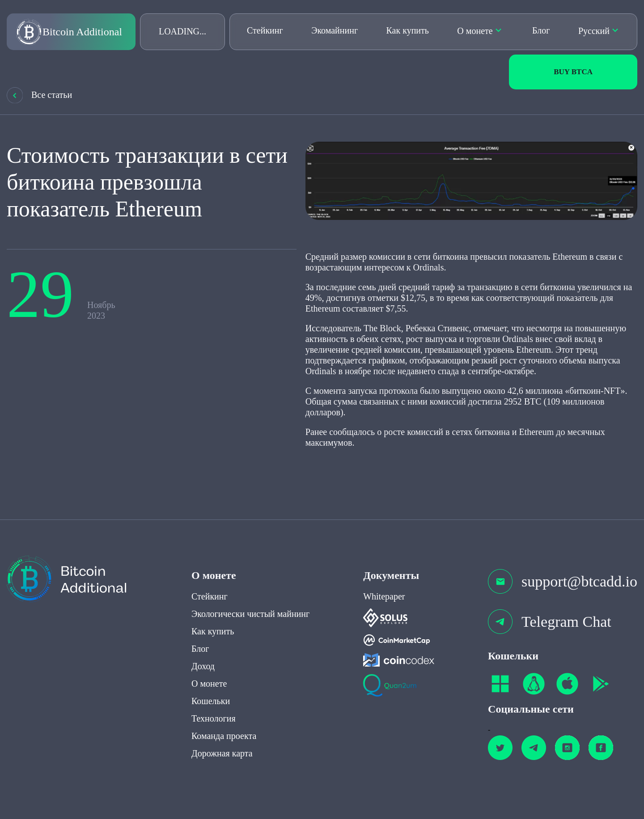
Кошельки (211, 684)
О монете (475, 31)
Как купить (408, 30)
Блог (541, 30)
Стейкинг (265, 30)
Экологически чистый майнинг (250, 597)
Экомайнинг (335, 30)
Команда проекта (224, 719)
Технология (214, 702)
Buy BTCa (573, 72)
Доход (203, 650)
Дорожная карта (222, 737)
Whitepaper (384, 580)
